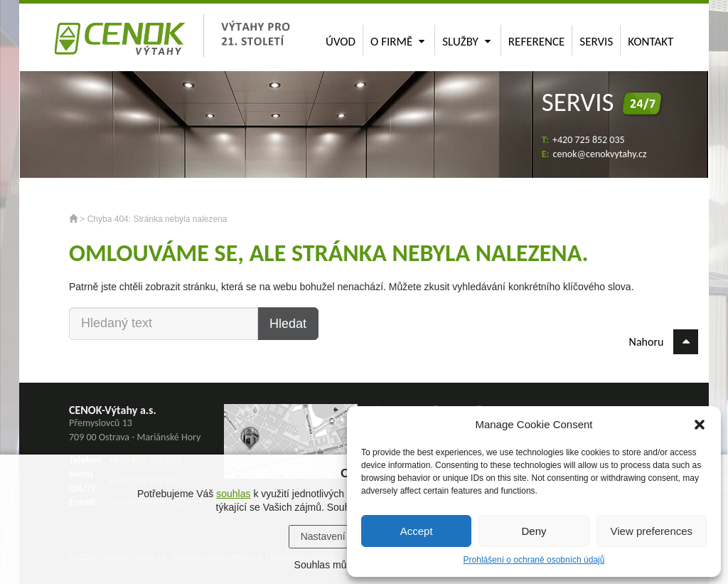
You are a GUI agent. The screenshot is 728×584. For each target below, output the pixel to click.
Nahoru (664, 342)
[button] (700, 425)
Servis (596, 42)
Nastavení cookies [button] (341, 536)
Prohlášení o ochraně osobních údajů (534, 560)
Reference (537, 42)
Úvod (341, 42)
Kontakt (651, 42)
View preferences (652, 531)
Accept (417, 531)
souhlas (233, 494)
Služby (466, 42)
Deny (534, 531)
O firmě (397, 42)
